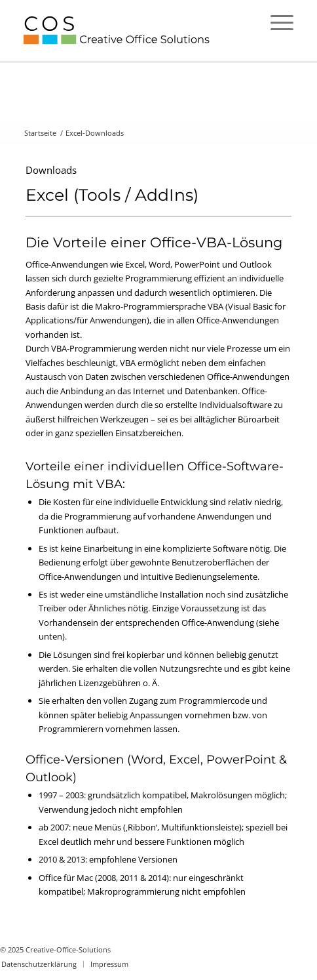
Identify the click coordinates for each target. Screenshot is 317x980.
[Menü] (275, 22)
